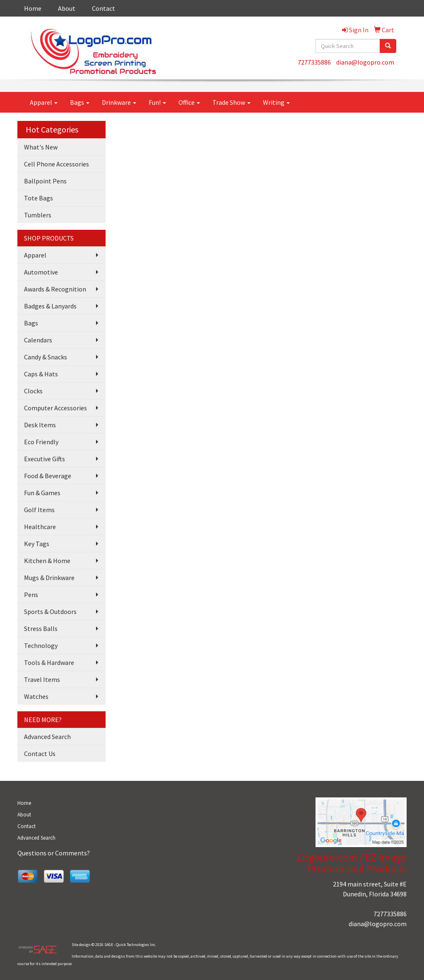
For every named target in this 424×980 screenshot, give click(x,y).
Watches (36, 696)
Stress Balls (41, 628)
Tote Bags (39, 198)
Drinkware (119, 102)
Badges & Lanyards (50, 306)
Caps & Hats (41, 374)
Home (33, 8)
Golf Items (39, 510)
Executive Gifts (45, 459)
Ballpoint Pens (45, 181)
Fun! (157, 102)
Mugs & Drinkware (49, 578)
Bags (80, 102)
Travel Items (42, 679)
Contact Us (40, 754)
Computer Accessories (55, 408)
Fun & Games (42, 493)
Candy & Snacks (46, 357)
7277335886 (314, 62)
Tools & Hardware (49, 662)
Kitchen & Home (47, 561)
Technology (41, 645)
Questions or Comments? (54, 853)
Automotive (41, 272)
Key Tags (37, 544)
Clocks (33, 391)
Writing (276, 102)
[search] (388, 46)
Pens (31, 595)
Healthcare (40, 527)
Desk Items (40, 425)
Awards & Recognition (55, 289)
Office (189, 102)
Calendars (38, 340)
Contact (104, 8)
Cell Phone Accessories (57, 164)
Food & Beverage (48, 476)
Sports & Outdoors (50, 612)
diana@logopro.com (365, 62)
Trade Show (231, 102)
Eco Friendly (41, 442)
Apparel (44, 102)
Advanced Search (47, 737)
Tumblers (38, 215)
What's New (41, 147)
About (67, 8)
